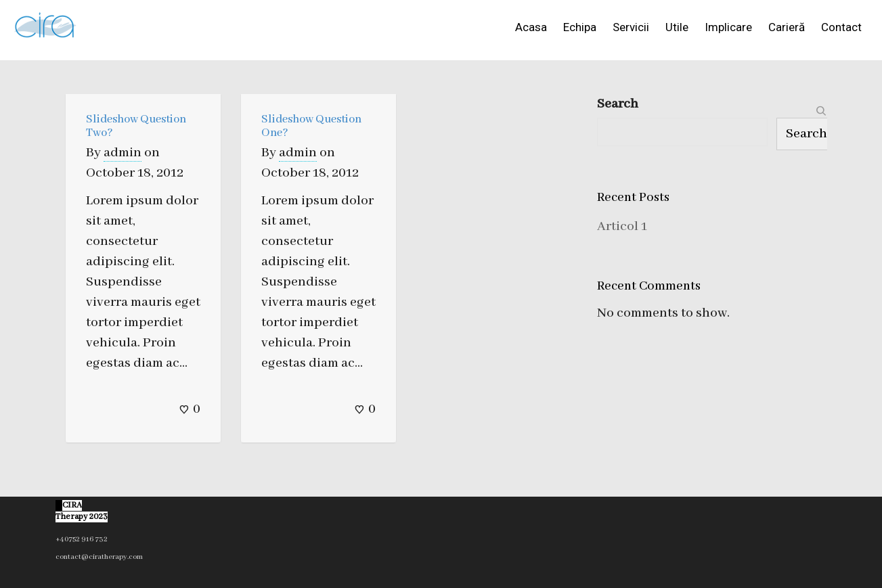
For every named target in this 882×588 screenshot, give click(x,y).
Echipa (580, 27)
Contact (841, 27)
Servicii (631, 27)
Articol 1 (622, 226)
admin (123, 153)
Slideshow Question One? (311, 126)
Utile (677, 27)
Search (618, 104)
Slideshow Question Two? (136, 126)
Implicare (728, 27)
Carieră (787, 27)
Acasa (531, 27)
